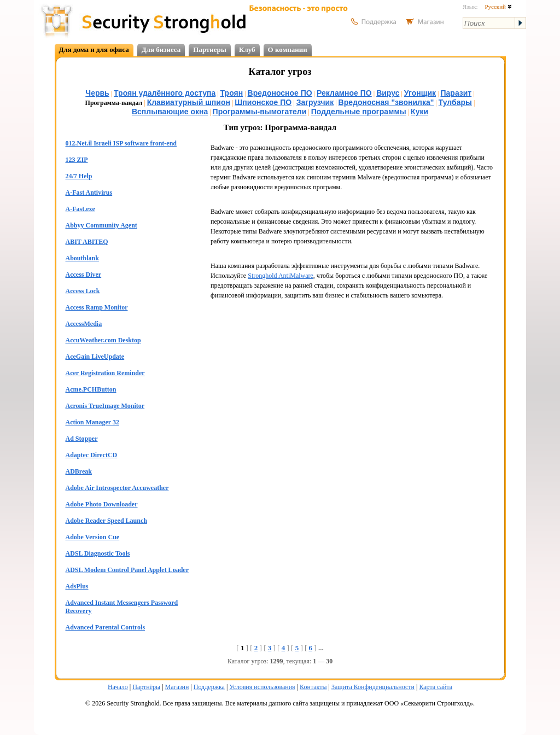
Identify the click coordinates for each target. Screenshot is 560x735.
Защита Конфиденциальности (373, 687)
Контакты (313, 687)
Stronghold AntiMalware (281, 276)
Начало (118, 687)
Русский (498, 7)
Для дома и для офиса (94, 49)
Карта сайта (436, 687)
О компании (288, 49)
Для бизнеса (161, 49)
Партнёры (146, 687)
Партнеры (210, 49)
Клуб (247, 49)
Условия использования (262, 687)
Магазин (177, 687)
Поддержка (209, 687)
